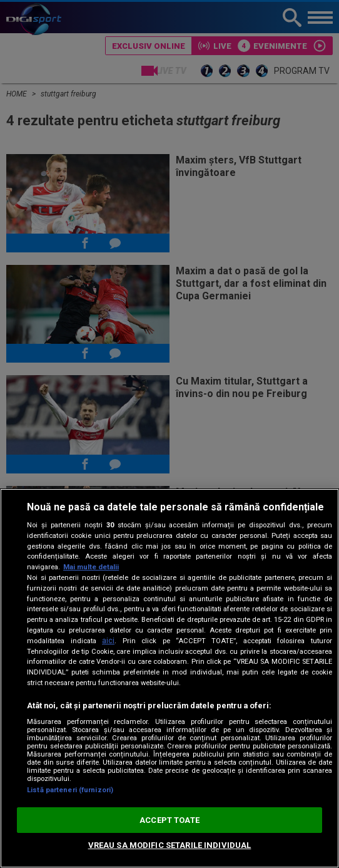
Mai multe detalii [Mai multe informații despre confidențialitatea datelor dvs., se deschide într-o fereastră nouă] (91, 567)
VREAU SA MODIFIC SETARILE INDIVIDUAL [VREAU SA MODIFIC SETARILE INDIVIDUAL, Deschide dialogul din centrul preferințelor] (170, 845)
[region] (169, 678)
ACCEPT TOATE (169, 820)
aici (108, 641)
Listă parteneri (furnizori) (70, 790)
